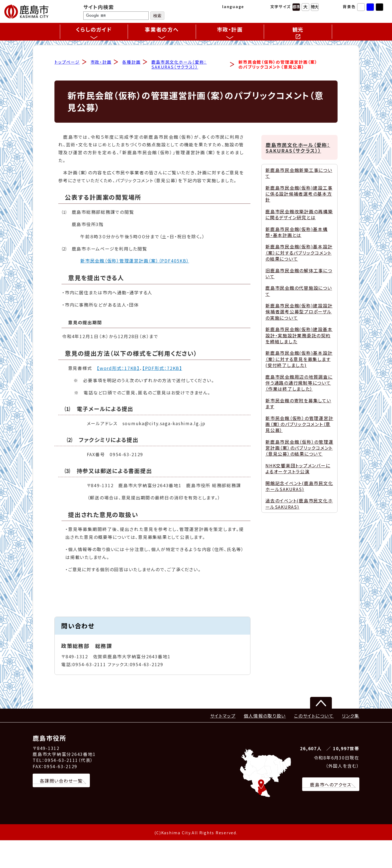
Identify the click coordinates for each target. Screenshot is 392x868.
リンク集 (351, 717)
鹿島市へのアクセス (331, 786)
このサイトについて (314, 717)
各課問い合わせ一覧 (61, 782)
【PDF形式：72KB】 (162, 370)
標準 (296, 7)
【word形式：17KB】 (118, 370)
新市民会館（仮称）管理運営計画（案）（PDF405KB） (135, 262)
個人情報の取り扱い (265, 717)
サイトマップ (223, 717)
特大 (315, 7)
